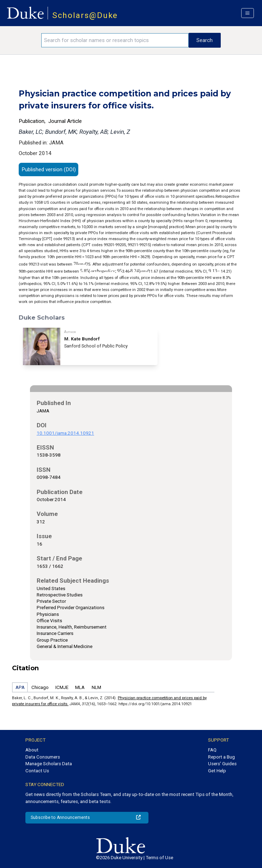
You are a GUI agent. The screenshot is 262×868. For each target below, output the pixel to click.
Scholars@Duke (85, 15)
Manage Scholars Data (49, 764)
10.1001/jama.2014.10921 (65, 433)
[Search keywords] (115, 40)
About (32, 750)
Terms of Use (159, 858)
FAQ (212, 750)
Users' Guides (222, 764)
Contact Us (37, 771)
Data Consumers (43, 757)
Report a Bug (221, 757)
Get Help (217, 771)
